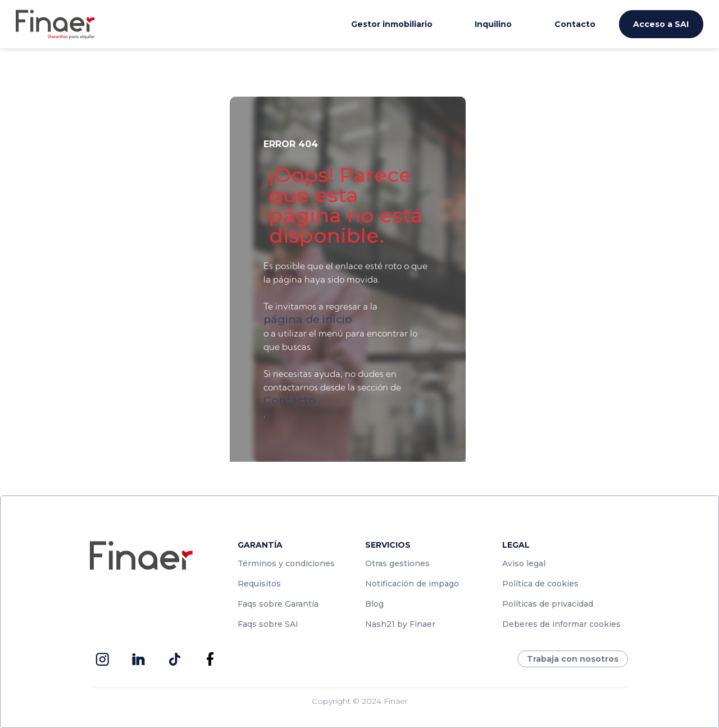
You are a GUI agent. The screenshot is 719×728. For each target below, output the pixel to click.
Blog (374, 604)
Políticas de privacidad (548, 604)
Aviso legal (524, 563)
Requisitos (259, 584)
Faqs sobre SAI (268, 624)
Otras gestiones (397, 563)
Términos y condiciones (286, 563)
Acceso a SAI (661, 24)
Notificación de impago (412, 584)
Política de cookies (540, 584)
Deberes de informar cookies (561, 624)
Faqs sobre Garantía (278, 604)
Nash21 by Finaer (400, 624)
